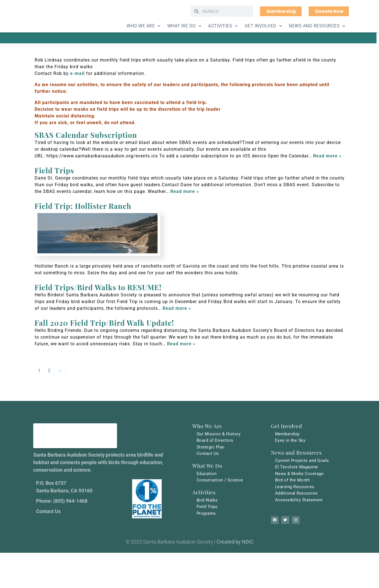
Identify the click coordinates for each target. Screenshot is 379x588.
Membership (288, 434)
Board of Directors (216, 441)
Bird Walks (208, 501)
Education (207, 474)
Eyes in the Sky (291, 441)
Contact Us (208, 454)
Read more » (327, 156)
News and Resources (317, 26)
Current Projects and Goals (303, 461)
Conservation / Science (221, 481)
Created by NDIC (235, 545)
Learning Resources (296, 487)
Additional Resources (297, 494)
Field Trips (54, 170)
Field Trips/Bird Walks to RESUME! (98, 287)
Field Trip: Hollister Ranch (83, 206)
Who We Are (144, 26)
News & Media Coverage (301, 474)
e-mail (77, 73)
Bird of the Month (294, 481)
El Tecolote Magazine (298, 467)
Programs (207, 514)
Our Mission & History (220, 434)
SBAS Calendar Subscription (86, 135)
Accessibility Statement (300, 501)
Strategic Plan (211, 447)
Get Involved (264, 26)
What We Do (184, 26)
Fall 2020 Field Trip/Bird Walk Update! (104, 323)
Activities (223, 26)
